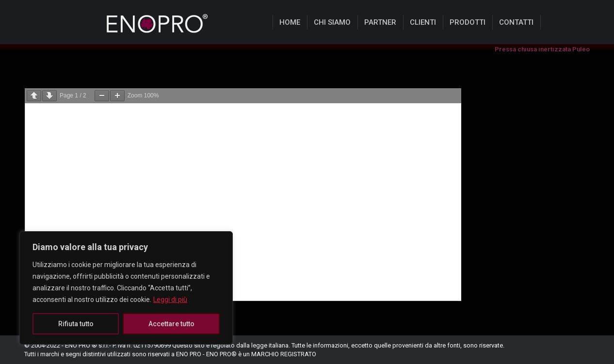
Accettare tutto (171, 324)
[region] (126, 288)
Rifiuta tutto (76, 324)
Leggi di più (170, 300)
